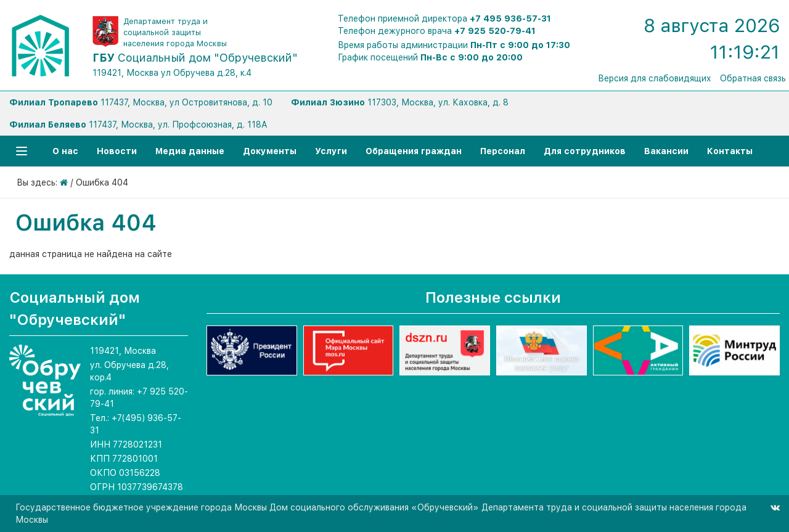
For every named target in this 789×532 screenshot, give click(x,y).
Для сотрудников (585, 151)
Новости (117, 151)
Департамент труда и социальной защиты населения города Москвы (175, 32)
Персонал (503, 151)
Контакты (730, 151)
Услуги (331, 151)
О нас (65, 151)
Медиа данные (190, 151)
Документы (270, 151)
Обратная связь (753, 78)
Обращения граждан (414, 151)
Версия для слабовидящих (655, 78)
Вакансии (666, 151)
